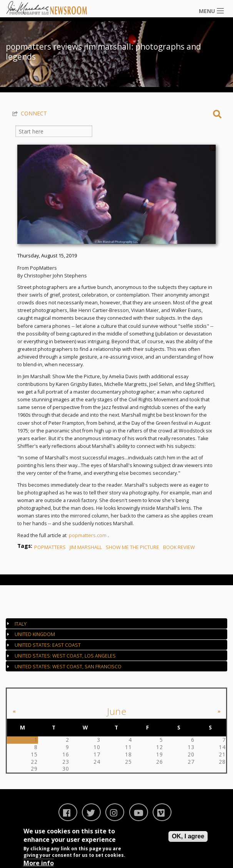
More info (39, 863)
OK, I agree (188, 836)
